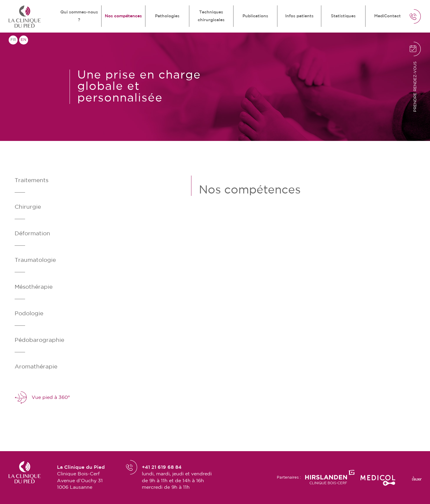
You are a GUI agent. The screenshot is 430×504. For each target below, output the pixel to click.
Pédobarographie (39, 340)
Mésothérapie (34, 287)
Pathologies (167, 16)
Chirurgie (28, 207)
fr (13, 40)
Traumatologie (35, 260)
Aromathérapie (36, 367)
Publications (255, 16)
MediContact (387, 16)
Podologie (29, 314)
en (23, 40)
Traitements (32, 180)
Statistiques (343, 16)
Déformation (32, 234)
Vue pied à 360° (42, 398)
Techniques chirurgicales (211, 16)
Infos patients (299, 16)
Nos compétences (123, 16)
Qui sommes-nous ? (79, 16)
